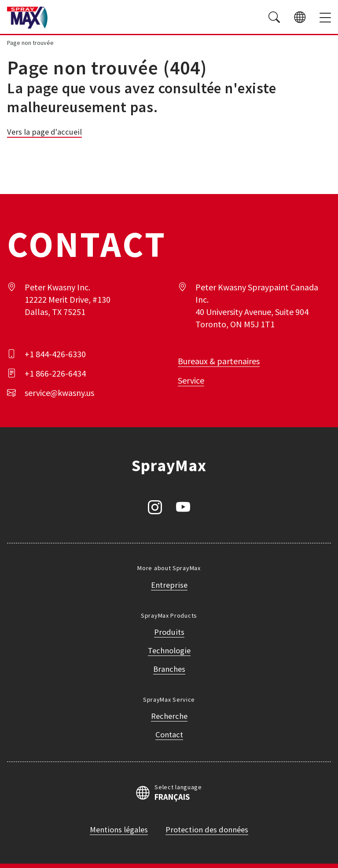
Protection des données (207, 830)
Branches (169, 669)
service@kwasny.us (59, 393)
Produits (169, 632)
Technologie (169, 650)
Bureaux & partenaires (219, 361)
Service (191, 380)
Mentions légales (119, 830)
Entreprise (169, 585)
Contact (169, 734)
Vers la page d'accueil (44, 132)
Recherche (169, 716)
